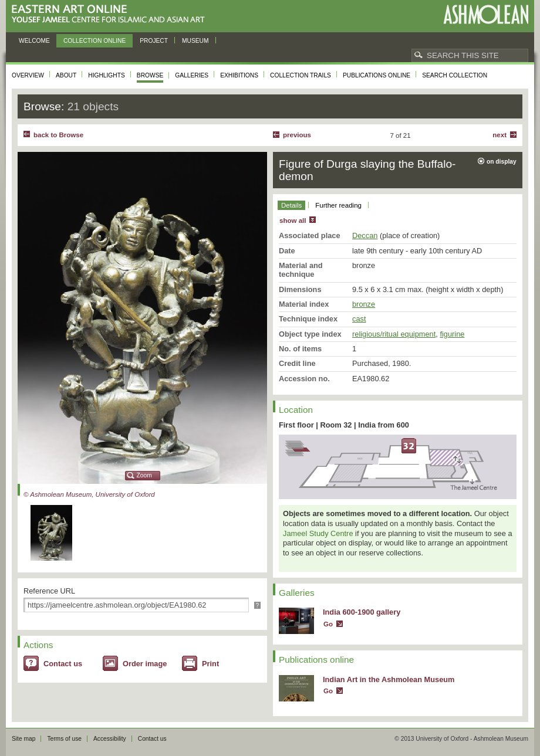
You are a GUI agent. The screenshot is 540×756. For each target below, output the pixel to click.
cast (359, 319)
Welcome (34, 41)
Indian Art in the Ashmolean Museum (389, 679)
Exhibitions (239, 75)
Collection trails (301, 75)
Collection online (95, 41)
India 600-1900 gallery (362, 612)
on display (502, 162)
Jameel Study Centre (318, 533)
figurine (452, 334)
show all (293, 221)
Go (328, 624)
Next (500, 135)
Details (291, 205)
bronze (364, 304)
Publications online (377, 75)
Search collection (455, 75)
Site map (23, 739)
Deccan (365, 235)
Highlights (107, 75)
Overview (28, 75)
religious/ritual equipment (394, 334)
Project (154, 41)
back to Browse (58, 135)
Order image (145, 664)
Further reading (338, 205)
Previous (297, 135)
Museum (195, 41)
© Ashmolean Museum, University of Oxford (89, 494)
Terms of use (64, 739)
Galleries (192, 75)
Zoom (144, 475)
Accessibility (110, 739)
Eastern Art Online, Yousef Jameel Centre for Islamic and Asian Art (111, 14)
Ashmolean (486, 14)
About (66, 75)
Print (210, 664)
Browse (150, 75)
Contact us (63, 664)
